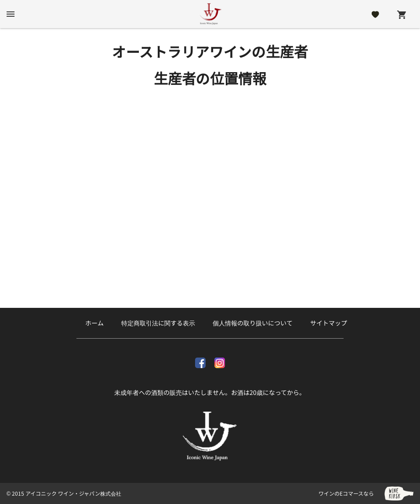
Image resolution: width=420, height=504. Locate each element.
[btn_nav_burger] (11, 14)
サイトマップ (329, 323)
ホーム (94, 323)
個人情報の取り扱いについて (253, 323)
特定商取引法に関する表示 (158, 323)
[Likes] (375, 14)
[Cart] (402, 14)
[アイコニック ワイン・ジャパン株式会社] (210, 14)
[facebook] (200, 361)
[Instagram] (220, 361)
